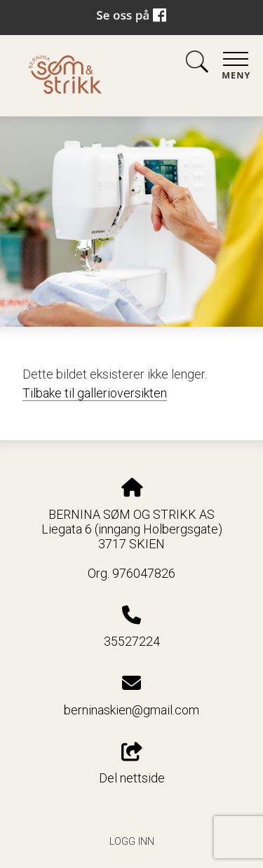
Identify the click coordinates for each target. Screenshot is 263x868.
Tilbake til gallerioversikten (95, 393)
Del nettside (132, 764)
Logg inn (132, 842)
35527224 (132, 641)
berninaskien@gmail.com (131, 710)
